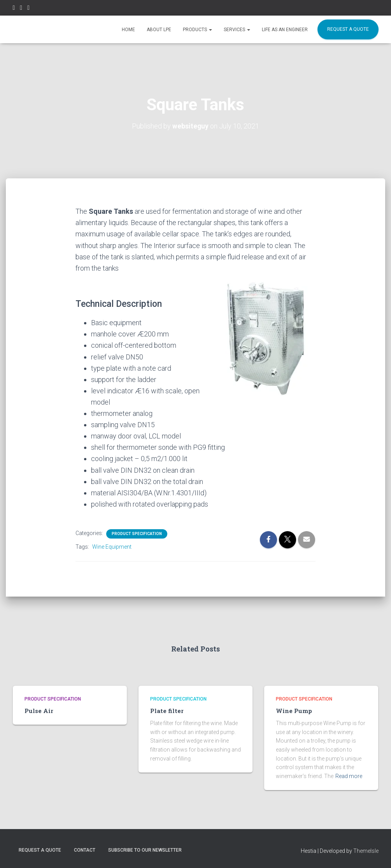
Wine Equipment (112, 547)
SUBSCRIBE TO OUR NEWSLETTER (145, 850)
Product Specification (137, 534)
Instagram (21, 9)
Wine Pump (292, 710)
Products (197, 30)
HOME (128, 30)
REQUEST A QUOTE (348, 29)
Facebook (14, 9)
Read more (349, 776)
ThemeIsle (366, 850)
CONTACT (85, 850)
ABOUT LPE (159, 30)
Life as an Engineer (285, 30)
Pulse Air (38, 710)
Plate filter (165, 710)
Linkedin (28, 9)
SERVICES (237, 30)
